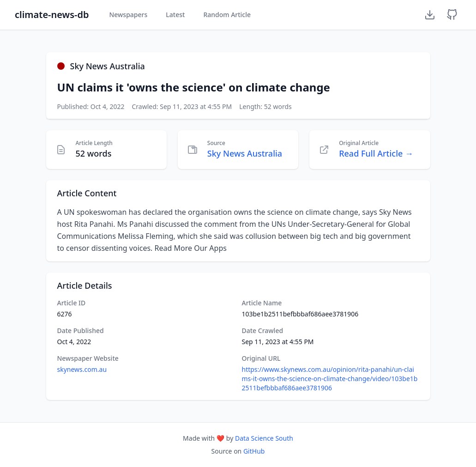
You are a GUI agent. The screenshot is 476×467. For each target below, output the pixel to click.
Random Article (227, 15)
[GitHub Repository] (452, 15)
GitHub (254, 451)
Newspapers (128, 15)
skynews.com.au (82, 369)
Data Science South (264, 438)
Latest (175, 15)
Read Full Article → (376, 153)
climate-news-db (52, 15)
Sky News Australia (245, 153)
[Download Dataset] (430, 15)
